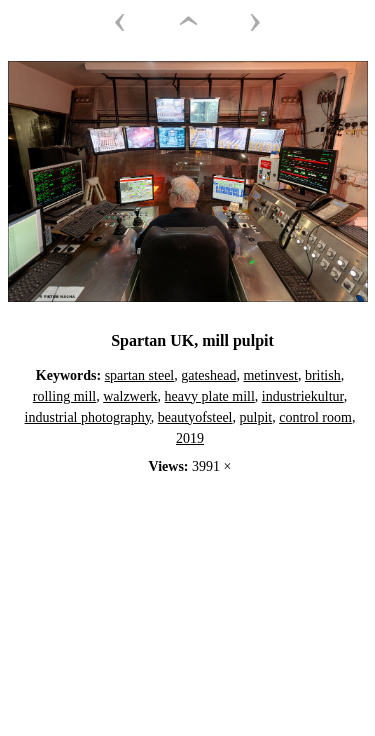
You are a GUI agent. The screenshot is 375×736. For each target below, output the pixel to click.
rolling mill (64, 396)
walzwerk (130, 396)
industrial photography (88, 417)
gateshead (208, 375)
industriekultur (303, 396)
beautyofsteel (195, 417)
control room (315, 417)
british (323, 375)
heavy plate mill (210, 396)
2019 (190, 438)
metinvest (270, 375)
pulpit (256, 417)
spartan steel (140, 375)
